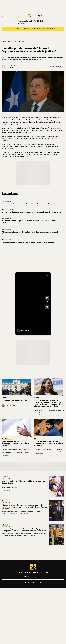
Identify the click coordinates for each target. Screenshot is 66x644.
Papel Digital (38, 21)
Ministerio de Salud (49, 29)
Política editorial (43, 572)
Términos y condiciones (37, 577)
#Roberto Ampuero (19, 41)
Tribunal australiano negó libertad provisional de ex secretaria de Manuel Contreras (30, 233)
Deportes (37, 398)
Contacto (32, 572)
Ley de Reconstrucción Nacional (21, 29)
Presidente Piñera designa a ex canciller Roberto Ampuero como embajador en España (32, 221)
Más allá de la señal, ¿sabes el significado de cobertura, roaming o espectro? (15, 443)
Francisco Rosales (39, 415)
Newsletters (22, 24)
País (3, 37)
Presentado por (7, 439)
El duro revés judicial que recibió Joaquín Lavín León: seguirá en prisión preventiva (48, 443)
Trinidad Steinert (37, 29)
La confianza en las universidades (14, 400)
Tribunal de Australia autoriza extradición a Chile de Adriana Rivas (27, 204)
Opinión (4, 398)
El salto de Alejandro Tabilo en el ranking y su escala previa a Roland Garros (25, 482)
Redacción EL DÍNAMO (14, 66)
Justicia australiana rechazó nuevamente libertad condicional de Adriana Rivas (31, 212)
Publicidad (26, 577)
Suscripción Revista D (25, 21)
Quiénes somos (23, 572)
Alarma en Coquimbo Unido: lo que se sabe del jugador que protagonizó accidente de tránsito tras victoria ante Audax (24, 530)
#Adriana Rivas (7, 41)
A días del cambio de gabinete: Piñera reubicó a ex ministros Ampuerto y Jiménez (32, 242)
